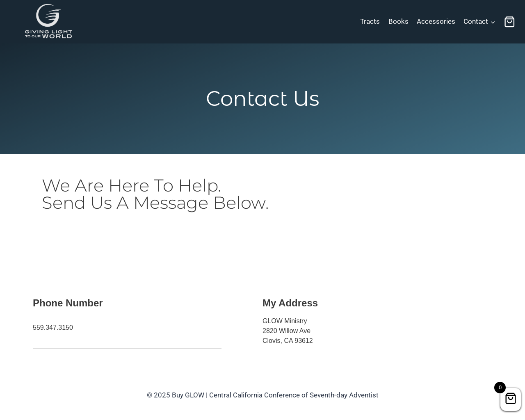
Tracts (370, 21)
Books (398, 21)
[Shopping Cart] (509, 22)
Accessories (436, 21)
